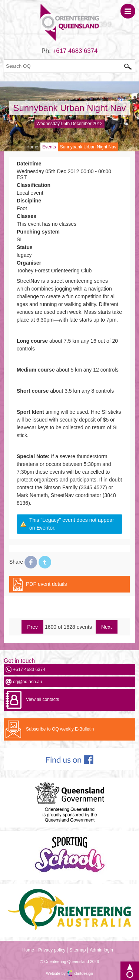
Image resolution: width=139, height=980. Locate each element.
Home (32, 147)
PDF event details (47, 584)
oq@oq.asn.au (27, 682)
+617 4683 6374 (75, 51)
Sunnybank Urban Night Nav (69, 108)
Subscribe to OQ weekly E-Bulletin (60, 729)
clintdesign (84, 973)
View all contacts (42, 699)
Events (49, 147)
